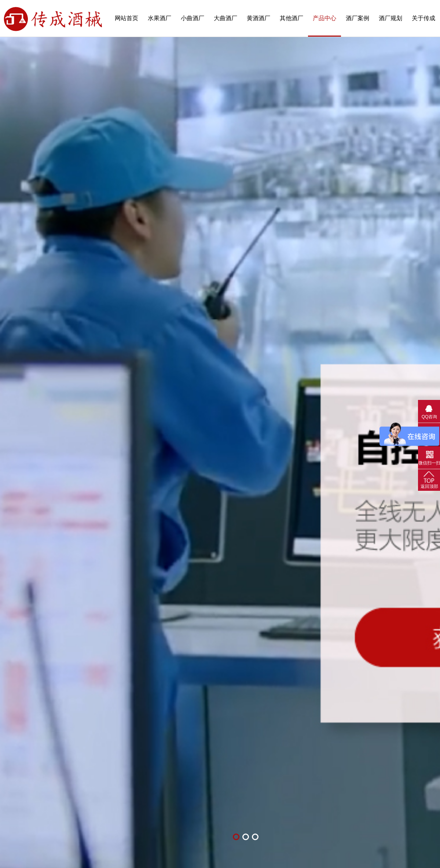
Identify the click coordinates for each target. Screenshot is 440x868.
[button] (236, 837)
